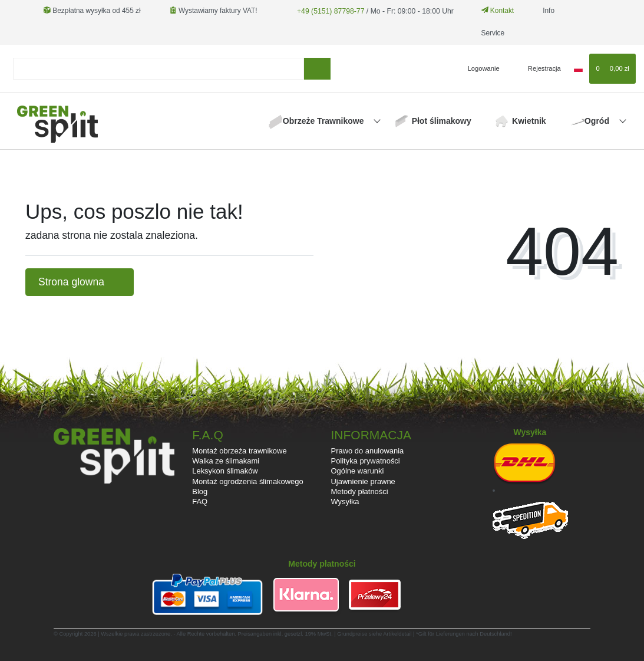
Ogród (598, 121)
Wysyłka (345, 501)
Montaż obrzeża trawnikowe (239, 451)
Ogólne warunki (358, 471)
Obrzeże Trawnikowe (325, 121)
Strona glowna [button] (80, 282)
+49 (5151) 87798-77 (329, 11)
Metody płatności (360, 491)
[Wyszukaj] (317, 69)
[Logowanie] (479, 68)
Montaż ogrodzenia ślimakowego (247, 481)
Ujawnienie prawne (363, 481)
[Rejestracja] (538, 68)
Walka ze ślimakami (226, 461)
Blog (200, 491)
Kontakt (494, 11)
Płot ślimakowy (442, 121)
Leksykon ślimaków (225, 471)
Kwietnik (529, 121)
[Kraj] (578, 68)
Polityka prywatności (366, 461)
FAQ (200, 501)
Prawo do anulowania (368, 451)
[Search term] (159, 69)
